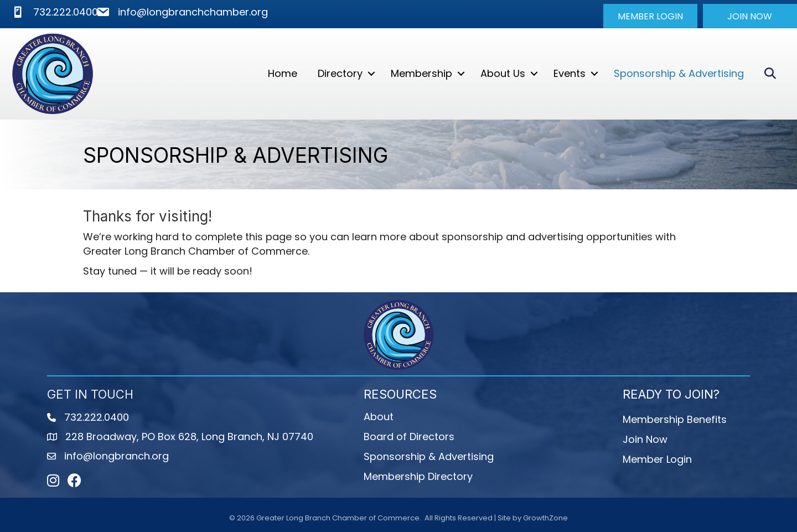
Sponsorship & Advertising (679, 73)
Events (570, 73)
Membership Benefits (675, 419)
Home (283, 73)
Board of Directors (409, 437)
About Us (503, 73)
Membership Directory (418, 476)
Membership (421, 73)
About (379, 417)
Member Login (657, 459)
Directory (340, 73)
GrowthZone (545, 518)
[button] (650, 16)
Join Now (645, 439)
